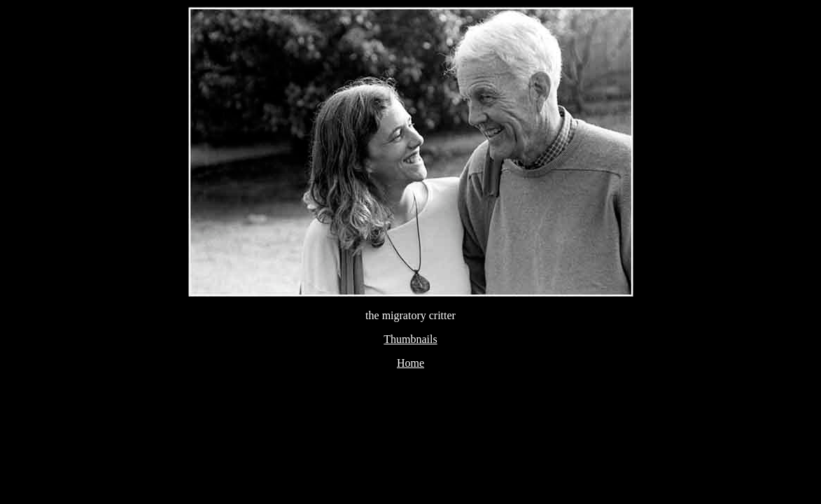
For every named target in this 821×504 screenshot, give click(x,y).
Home (410, 363)
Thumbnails (410, 339)
